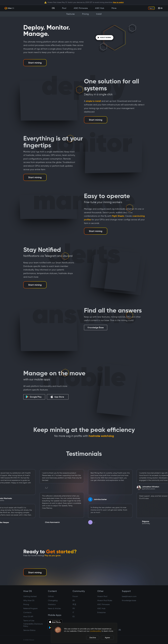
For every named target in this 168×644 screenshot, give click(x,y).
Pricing (26, 604)
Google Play (34, 397)
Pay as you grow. (53, 555)
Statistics (52, 604)
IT (73, 612)
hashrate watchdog (101, 436)
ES (74, 616)
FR (74, 608)
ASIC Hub (101, 608)
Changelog (53, 600)
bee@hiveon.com (129, 596)
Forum (75, 596)
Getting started (30, 596)
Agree (107, 638)
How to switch (118, 2)
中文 (74, 604)
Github (51, 596)
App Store (57, 397)
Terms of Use (29, 621)
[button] (58, 630)
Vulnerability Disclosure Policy (33, 625)
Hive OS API (28, 616)
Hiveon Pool (102, 596)
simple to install (93, 101)
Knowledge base (129, 600)
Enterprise (101, 612)
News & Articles (54, 608)
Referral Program (31, 608)
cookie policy (96, 631)
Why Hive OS (29, 600)
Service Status (29, 630)
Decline (93, 638)
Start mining (35, 63)
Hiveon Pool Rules (105, 600)
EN (74, 600)
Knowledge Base (96, 328)
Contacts (27, 612)
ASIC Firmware (103, 604)
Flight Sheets (118, 216)
